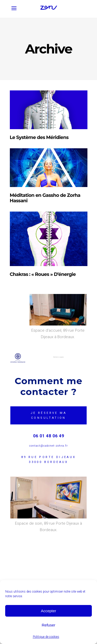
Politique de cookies (46, 637)
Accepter (48, 611)
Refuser (48, 625)
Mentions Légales (59, 357)
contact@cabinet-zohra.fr (48, 446)
